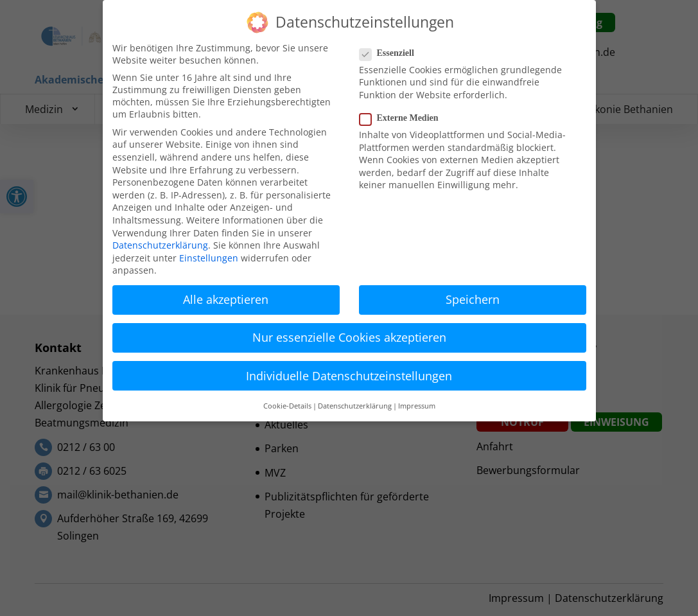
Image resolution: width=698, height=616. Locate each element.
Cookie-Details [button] (287, 406)
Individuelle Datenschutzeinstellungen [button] (349, 376)
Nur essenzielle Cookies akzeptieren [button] (349, 337)
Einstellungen (209, 258)
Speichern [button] (473, 299)
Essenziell (392, 53)
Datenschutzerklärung (160, 245)
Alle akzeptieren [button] (226, 299)
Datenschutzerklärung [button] (355, 406)
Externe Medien (404, 118)
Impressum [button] (417, 406)
